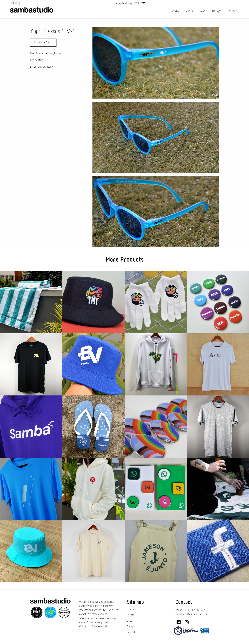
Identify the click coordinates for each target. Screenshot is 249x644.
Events (189, 11)
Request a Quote (43, 43)
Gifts (130, 621)
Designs (217, 11)
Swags (203, 11)
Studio (175, 11)
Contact (232, 11)
